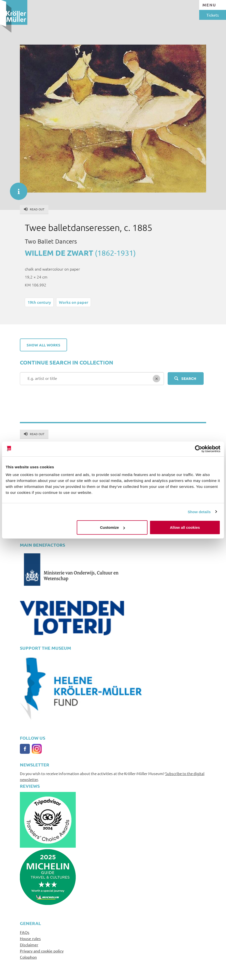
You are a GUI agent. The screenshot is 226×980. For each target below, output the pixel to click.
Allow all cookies (185, 527)
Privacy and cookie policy (42, 951)
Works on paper (74, 302)
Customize (113, 527)
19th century (39, 302)
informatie (16, 189)
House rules (30, 938)
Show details (199, 512)
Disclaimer (29, 945)
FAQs (25, 932)
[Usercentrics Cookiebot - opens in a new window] (199, 449)
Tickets (213, 15)
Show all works (43, 345)
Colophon (28, 957)
